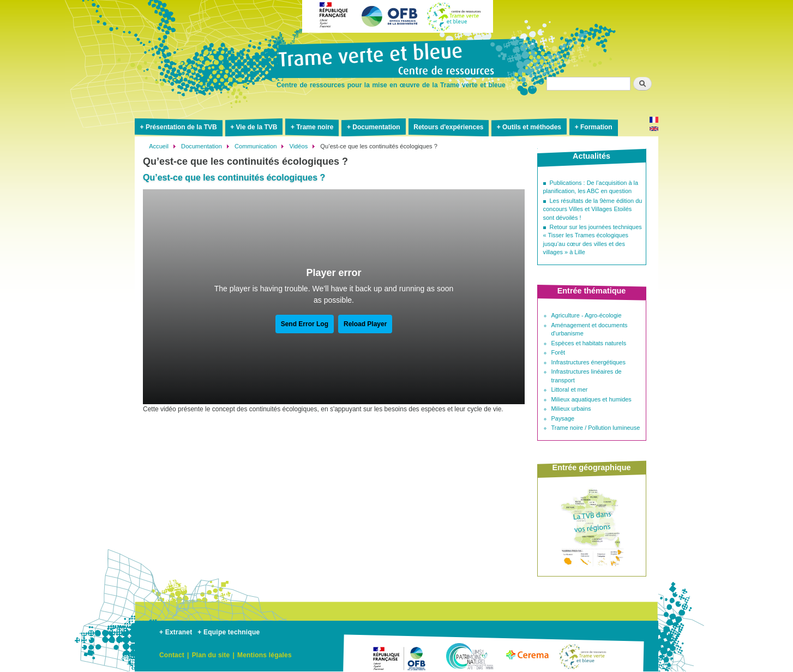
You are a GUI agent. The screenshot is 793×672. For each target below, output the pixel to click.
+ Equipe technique (229, 632)
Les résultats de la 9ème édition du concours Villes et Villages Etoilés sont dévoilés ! (593, 209)
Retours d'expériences (448, 127)
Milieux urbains (571, 409)
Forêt (558, 352)
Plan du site (211, 655)
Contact (172, 655)
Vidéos (298, 146)
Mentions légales (265, 655)
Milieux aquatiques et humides (591, 399)
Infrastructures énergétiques (588, 362)
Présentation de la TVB (181, 127)
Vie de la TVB (257, 127)
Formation (596, 127)
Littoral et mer (570, 389)
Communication (256, 146)
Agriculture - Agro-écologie (587, 315)
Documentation (376, 127)
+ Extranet (176, 632)
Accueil (159, 146)
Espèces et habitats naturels (589, 343)
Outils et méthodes (532, 127)
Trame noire (315, 127)
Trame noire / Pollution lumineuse (596, 428)
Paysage (563, 418)
